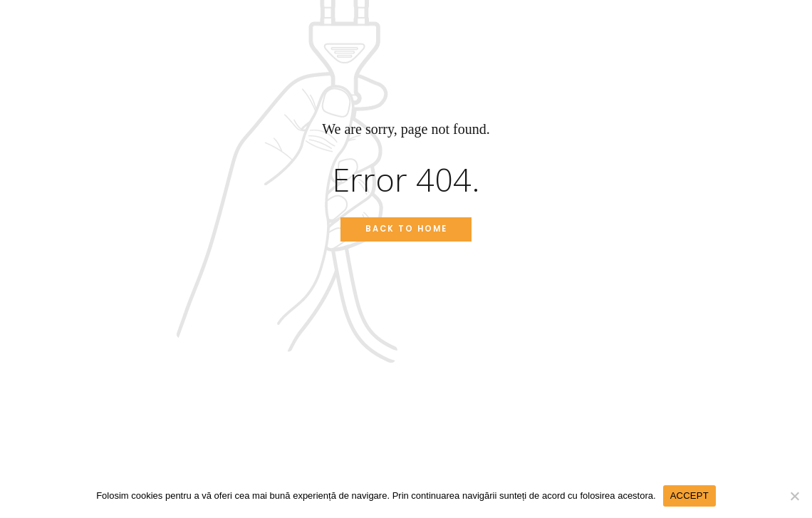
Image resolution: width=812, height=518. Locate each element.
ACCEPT (689, 496)
